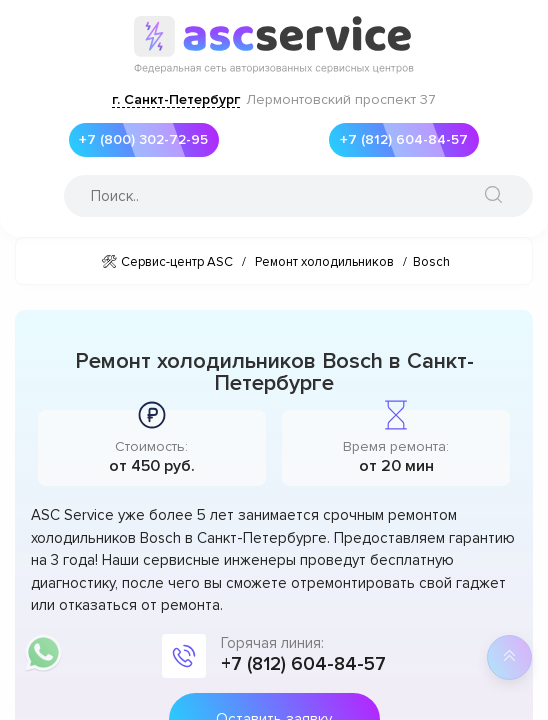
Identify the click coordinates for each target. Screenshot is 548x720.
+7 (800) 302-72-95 (139, 140)
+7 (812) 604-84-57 (398, 140)
